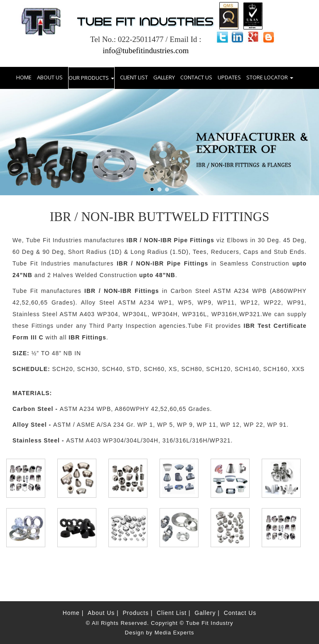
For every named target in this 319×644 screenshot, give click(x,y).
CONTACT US (196, 77)
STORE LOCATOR (270, 77)
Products (137, 612)
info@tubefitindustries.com (146, 50)
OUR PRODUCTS (91, 77)
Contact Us (241, 612)
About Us (102, 612)
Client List (173, 612)
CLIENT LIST (134, 77)
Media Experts (174, 633)
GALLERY (164, 77)
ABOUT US (50, 77)
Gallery (206, 612)
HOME (24, 77)
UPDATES (229, 77)
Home (70, 612)
